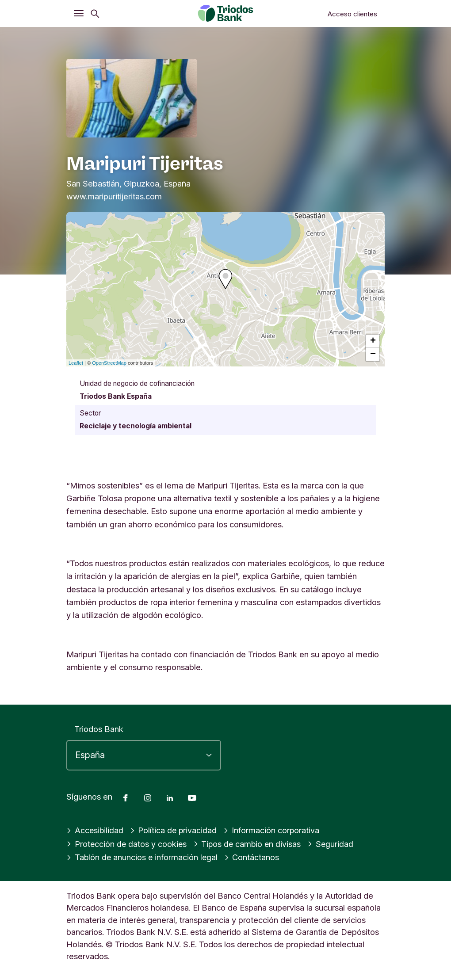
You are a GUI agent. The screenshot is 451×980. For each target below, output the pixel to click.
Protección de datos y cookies (127, 844)
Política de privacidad (175, 830)
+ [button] (373, 341)
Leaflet (76, 363)
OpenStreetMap (109, 363)
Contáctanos (254, 857)
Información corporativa (273, 830)
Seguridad (334, 844)
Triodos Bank (99, 729)
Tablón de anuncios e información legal (143, 857)
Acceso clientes (352, 14)
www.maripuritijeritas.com (114, 196)
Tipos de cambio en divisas (249, 844)
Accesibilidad (95, 830)
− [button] (373, 355)
